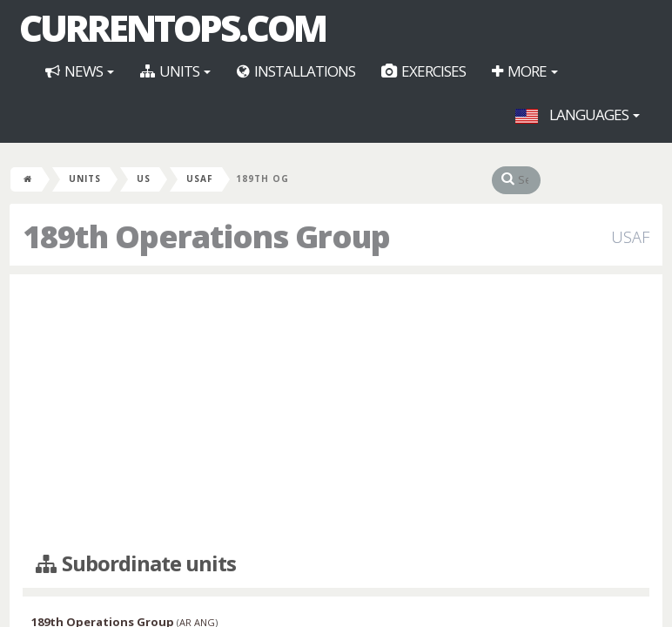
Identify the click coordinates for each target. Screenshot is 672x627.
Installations (296, 71)
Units (175, 71)
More (525, 71)
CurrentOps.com (172, 28)
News (80, 71)
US (144, 179)
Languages (578, 115)
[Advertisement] (336, 414)
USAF (200, 179)
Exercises (423, 71)
